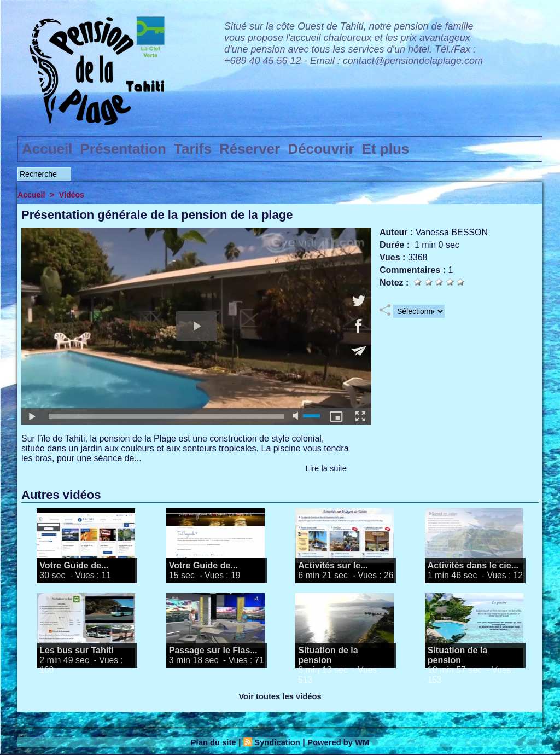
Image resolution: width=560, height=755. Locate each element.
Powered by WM (343, 742)
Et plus (386, 149)
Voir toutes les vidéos (280, 696)
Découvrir (321, 149)
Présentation (124, 149)
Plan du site (209, 742)
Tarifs (193, 149)
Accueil (47, 149)
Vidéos (74, 194)
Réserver (250, 149)
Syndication (276, 742)
